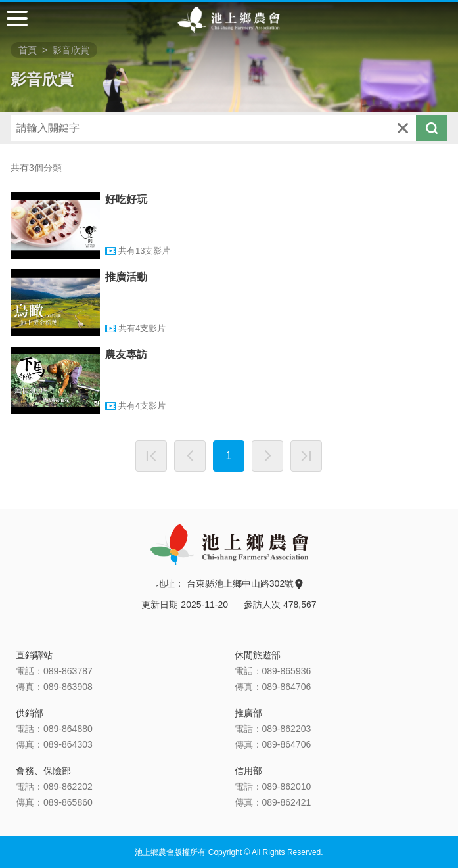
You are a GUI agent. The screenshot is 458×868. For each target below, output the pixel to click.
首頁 (28, 50)
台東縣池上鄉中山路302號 (244, 583)
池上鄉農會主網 (229, 20)
